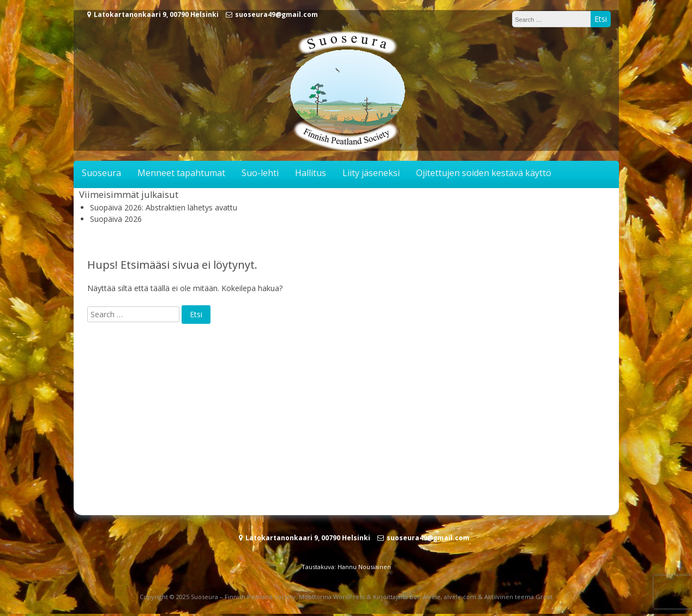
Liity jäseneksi (371, 173)
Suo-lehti (260, 173)
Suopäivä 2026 (116, 219)
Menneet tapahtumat (181, 173)
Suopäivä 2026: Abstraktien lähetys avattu (164, 207)
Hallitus (311, 173)
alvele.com (460, 597)
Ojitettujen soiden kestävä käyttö (484, 173)
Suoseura (101, 173)
